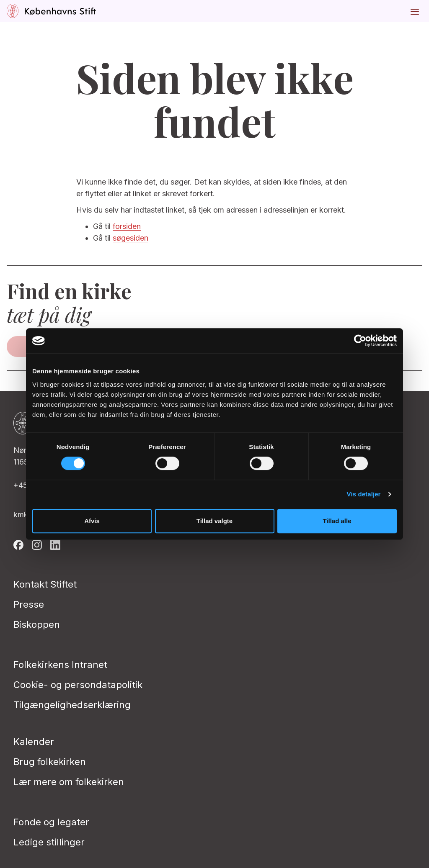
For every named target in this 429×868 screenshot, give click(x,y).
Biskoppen (37, 624)
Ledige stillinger (49, 842)
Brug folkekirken (50, 762)
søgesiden (131, 238)
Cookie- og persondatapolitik (78, 685)
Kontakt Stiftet (45, 584)
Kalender (34, 742)
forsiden (127, 226)
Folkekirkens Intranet (60, 665)
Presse (29, 604)
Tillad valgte (214, 521)
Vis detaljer (364, 494)
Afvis (92, 521)
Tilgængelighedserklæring (72, 705)
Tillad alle (337, 521)
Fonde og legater (51, 822)
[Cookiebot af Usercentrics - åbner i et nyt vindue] (360, 341)
